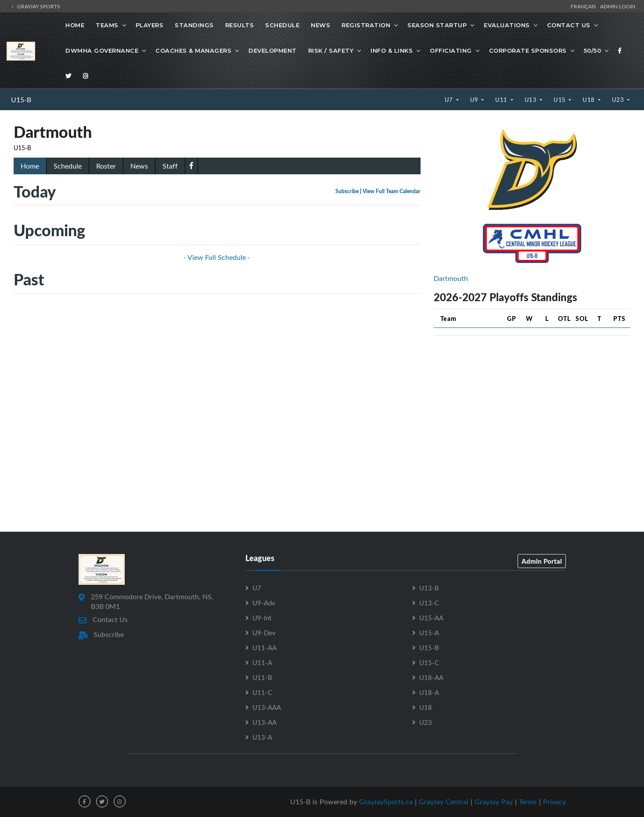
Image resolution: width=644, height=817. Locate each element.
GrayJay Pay (494, 802)
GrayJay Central (444, 802)
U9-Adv (264, 603)
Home (75, 25)
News (320, 25)
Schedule (282, 25)
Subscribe (347, 191)
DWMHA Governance (102, 50)
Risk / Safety (331, 50)
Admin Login (618, 6)
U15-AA (431, 618)
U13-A (262, 737)
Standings (194, 25)
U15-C (429, 662)
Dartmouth (451, 278)
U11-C (262, 692)
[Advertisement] (532, 404)
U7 (450, 100)
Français (585, 6)
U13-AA (264, 722)
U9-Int (262, 618)
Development (273, 50)
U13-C (429, 603)
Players (150, 25)
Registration (366, 25)
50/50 (593, 50)
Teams (107, 25)
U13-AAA (267, 707)
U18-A (429, 692)
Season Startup (437, 25)
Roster (106, 166)
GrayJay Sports (34, 6)
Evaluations (507, 25)
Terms (528, 802)
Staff (170, 166)
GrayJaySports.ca (386, 802)
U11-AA (264, 648)
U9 (475, 100)
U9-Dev (264, 633)
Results (240, 25)
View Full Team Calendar (392, 191)
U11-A (262, 662)
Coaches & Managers (193, 50)
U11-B (262, 677)
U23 (619, 100)
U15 (560, 100)
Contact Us (569, 25)
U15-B (21, 100)
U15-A (429, 633)
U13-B (429, 588)
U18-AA (431, 677)
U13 (531, 100)
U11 (502, 100)
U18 (589, 100)
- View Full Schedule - (217, 257)
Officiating (451, 50)
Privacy (554, 802)
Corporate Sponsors (528, 50)
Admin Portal (542, 561)
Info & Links (392, 50)
